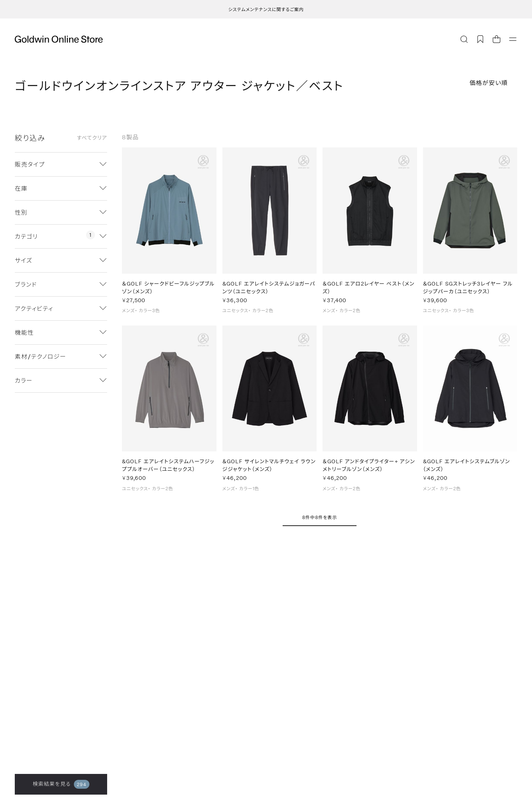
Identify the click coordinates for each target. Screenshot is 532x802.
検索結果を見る (61, 784)
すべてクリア (92, 138)
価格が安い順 (489, 83)
